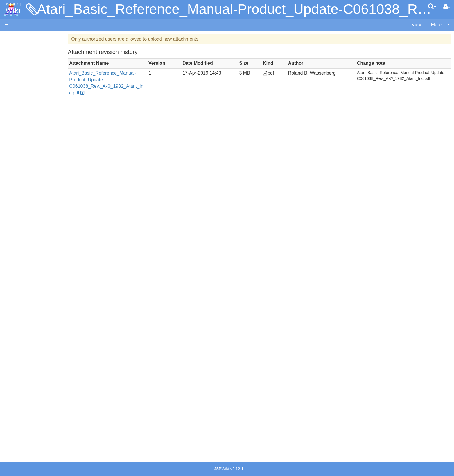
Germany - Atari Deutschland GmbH (53, 378)
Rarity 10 (14, 422)
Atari (12, 8)
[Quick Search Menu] (432, 6)
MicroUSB (15, 96)
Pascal (23, 209)
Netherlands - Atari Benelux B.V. (49, 392)
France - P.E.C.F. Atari (39, 372)
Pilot (20, 215)
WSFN (23, 242)
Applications (17, 67)
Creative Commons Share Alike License (45, 448)
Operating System (35, 265)
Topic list (13, 86)
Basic (22, 156)
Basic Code (28, 285)
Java (21, 182)
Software (14, 57)
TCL (20, 235)
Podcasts (14, 355)
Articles (12, 37)
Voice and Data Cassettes (31, 309)
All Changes (17, 106)
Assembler (27, 149)
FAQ (9, 116)
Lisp (20, 189)
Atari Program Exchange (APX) (36, 319)
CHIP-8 (24, 248)
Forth (21, 169)
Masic (22, 202)
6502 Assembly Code (38, 278)
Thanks (12, 415)
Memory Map (18, 77)
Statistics (14, 428)
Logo (21, 195)
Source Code (29, 271)
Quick (22, 228)
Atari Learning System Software (37, 329)
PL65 (21, 222)
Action (22, 142)
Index (10, 126)
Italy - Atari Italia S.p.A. (40, 385)
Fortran (24, 176)
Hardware (14, 47)
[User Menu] (447, 7)
